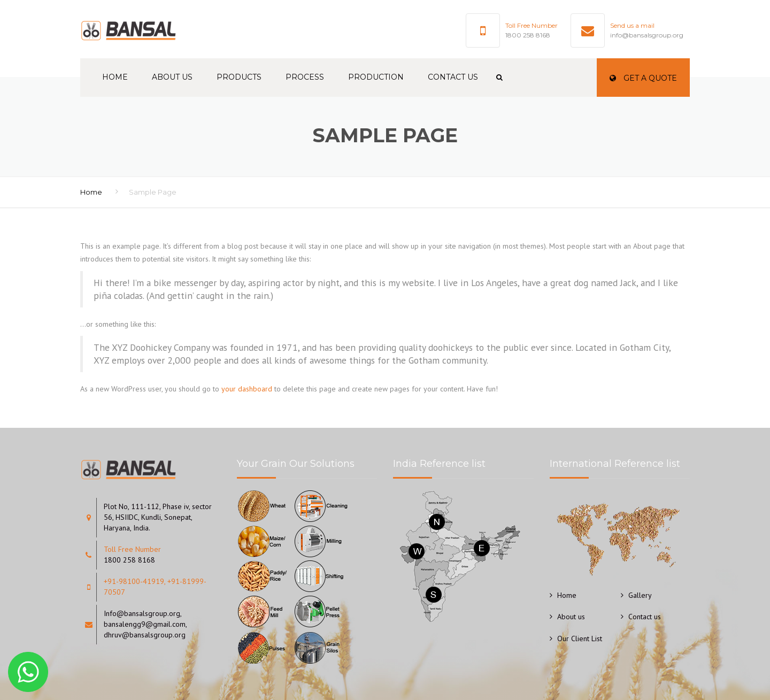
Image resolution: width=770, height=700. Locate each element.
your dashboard (247, 389)
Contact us (453, 77)
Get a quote (643, 78)
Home (115, 77)
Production (376, 77)
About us (172, 77)
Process (305, 77)
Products (239, 77)
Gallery (640, 595)
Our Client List (580, 639)
